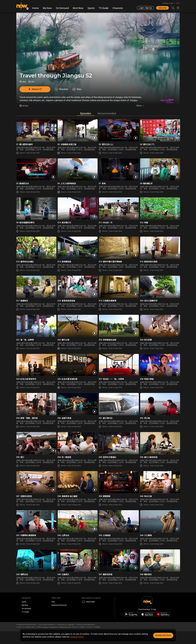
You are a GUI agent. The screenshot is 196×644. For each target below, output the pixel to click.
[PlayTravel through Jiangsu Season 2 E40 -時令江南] (160, 483)
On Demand (62, 8)
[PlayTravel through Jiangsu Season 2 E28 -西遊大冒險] (160, 366)
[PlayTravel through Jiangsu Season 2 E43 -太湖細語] (119, 522)
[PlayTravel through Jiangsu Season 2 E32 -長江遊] (160, 405)
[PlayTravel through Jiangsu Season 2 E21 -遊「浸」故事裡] (36, 327)
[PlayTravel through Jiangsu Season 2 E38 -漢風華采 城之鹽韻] (77, 483)
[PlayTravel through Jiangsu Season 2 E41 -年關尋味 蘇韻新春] (36, 522)
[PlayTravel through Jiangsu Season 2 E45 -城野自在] (36, 561)
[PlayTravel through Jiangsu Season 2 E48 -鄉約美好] (160, 561)
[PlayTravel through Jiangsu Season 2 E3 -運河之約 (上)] (119, 131)
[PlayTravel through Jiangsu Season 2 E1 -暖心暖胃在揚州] (36, 131)
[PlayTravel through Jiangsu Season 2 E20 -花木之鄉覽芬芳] (160, 288)
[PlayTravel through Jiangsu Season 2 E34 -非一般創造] (77, 444)
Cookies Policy (77, 637)
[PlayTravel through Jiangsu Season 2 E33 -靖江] (36, 444)
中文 (178, 3)
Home (35, 8)
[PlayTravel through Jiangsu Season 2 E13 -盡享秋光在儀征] (36, 249)
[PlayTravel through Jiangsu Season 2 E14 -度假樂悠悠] (77, 249)
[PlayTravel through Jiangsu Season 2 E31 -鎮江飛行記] (119, 405)
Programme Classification (26, 625)
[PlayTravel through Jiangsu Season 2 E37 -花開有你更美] (36, 483)
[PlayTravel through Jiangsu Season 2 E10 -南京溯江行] (77, 210)
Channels (118, 8)
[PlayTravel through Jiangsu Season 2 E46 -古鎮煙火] (77, 561)
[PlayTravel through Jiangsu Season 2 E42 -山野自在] (77, 522)
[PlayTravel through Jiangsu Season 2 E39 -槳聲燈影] (119, 483)
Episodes (86, 114)
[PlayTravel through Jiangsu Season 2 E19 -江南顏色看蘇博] (119, 288)
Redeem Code (168, 3)
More (139, 106)
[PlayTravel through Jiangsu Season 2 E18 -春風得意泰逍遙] (77, 288)
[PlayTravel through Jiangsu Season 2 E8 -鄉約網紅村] (160, 170)
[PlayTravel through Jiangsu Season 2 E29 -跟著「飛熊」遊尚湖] (36, 405)
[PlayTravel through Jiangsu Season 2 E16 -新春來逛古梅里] (160, 249)
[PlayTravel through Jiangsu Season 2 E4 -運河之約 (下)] (160, 131)
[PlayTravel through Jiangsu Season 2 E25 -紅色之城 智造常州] (36, 366)
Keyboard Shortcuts (59, 606)
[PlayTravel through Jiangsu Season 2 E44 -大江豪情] (160, 522)
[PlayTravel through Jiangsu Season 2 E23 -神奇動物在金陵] (119, 327)
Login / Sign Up (145, 8)
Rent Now (78, 8)
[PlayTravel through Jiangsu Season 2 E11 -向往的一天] (119, 210)
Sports (91, 8)
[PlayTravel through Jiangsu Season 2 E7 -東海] (119, 170)
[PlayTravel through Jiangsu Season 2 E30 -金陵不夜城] (77, 405)
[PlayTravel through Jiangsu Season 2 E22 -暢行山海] (77, 327)
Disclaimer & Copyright (66, 625)
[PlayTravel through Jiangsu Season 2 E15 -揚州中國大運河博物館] (119, 249)
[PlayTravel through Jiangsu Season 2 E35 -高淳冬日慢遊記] (119, 444)
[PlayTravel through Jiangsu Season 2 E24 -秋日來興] (160, 327)
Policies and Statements (86, 625)
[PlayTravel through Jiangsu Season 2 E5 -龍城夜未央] (36, 170)
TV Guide (104, 8)
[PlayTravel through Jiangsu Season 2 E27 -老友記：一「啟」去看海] (119, 366)
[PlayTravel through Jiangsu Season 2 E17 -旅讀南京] (36, 288)
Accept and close (163, 635)
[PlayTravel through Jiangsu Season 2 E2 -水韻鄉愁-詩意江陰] (77, 131)
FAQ (53, 603)
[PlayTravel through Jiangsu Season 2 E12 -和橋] (160, 210)
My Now (47, 8)
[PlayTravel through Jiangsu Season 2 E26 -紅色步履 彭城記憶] (77, 366)
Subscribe (162, 8)
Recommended (107, 114)
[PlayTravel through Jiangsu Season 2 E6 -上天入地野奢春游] (77, 170)
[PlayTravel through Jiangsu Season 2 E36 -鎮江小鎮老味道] (160, 444)
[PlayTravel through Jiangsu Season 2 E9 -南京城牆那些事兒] (36, 210)
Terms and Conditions (47, 625)
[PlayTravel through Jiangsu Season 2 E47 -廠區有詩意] (119, 561)
